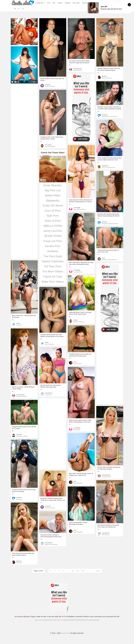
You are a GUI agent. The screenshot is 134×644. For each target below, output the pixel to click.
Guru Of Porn (53, 211)
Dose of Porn (53, 221)
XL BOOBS (77, 208)
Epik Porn (53, 216)
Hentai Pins (86, 620)
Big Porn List (53, 190)
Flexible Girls (77, 364)
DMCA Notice (76, 620)
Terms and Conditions (42, 620)
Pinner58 (48, 85)
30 (83, 571)
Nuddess (53, 251)
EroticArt (105, 115)
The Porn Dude (53, 256)
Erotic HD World (53, 206)
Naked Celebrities (53, 261)
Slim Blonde (106, 535)
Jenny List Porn (53, 231)
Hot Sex (19, 325)
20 (78, 571)
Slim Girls (19, 563)
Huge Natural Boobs (80, 209)
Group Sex (48, 395)
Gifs (54, 3)
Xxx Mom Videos (53, 271)
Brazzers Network (79, 322)
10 (73, 571)
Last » (98, 571)
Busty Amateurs (107, 78)
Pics (49, 3)
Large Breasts (78, 272)
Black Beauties (78, 483)
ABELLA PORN (53, 226)
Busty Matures (78, 70)
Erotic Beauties (53, 185)
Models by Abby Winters (109, 260)
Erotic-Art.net (66, 633)
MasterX (104, 76)
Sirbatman (105, 166)
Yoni (75, 362)
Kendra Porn (53, 246)
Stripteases (96, 620)
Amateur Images (50, 86)
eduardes (19, 434)
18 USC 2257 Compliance (61, 620)
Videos (60, 3)
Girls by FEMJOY (50, 147)
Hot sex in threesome (109, 167)
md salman (48, 145)
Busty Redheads (21, 396)
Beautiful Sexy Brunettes (110, 116)
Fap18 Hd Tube (53, 277)
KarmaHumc (49, 393)
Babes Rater (53, 195)
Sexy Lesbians (49, 344)
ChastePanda (78, 69)
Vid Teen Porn (53, 266)
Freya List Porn (53, 241)
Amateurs (19, 499)
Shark (18, 323)
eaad (103, 258)
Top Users (76, 3)
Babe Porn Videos (53, 282)
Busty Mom (77, 430)
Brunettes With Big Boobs (110, 224)
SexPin (76, 320)
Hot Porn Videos (50, 508)
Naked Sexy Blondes (51, 544)
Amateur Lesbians (22, 436)
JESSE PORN (53, 236)
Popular (68, 3)
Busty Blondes (106, 477)
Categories (40, 3)
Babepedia (53, 201)
